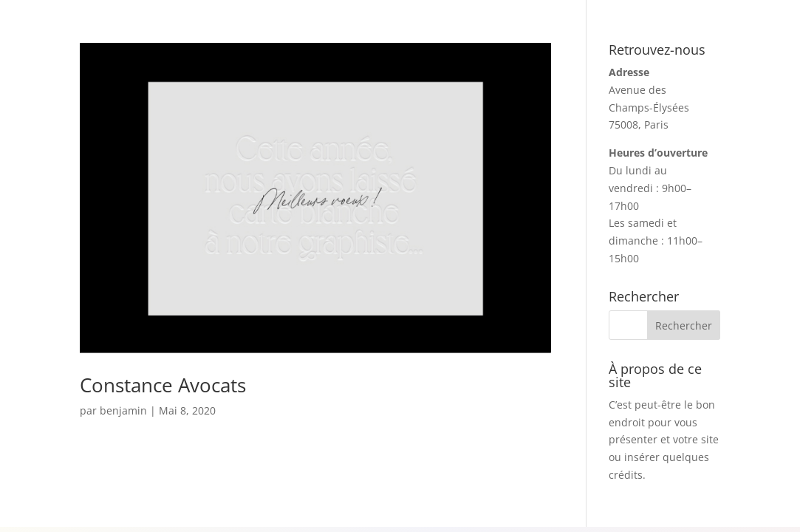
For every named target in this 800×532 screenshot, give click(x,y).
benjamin (123, 410)
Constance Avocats (163, 385)
